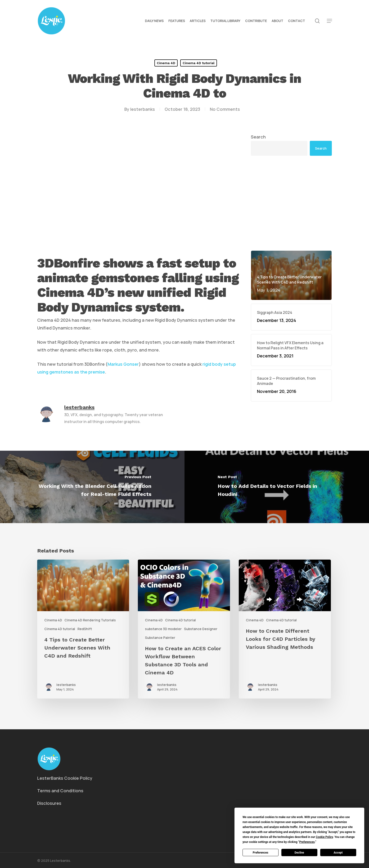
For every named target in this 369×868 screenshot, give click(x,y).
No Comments (225, 109)
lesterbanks (143, 109)
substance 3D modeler (163, 629)
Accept (338, 853)
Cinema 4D (166, 63)
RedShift (85, 629)
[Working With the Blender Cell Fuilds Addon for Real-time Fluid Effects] (92, 487)
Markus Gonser (123, 364)
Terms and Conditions (60, 791)
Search (258, 137)
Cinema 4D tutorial (199, 63)
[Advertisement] (291, 203)
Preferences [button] (307, 842)
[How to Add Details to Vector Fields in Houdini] (277, 487)
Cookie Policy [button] (324, 837)
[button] (329, 21)
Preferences (261, 853)
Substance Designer (201, 629)
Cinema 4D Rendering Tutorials (90, 620)
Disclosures (49, 803)
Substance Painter (160, 638)
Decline (299, 853)
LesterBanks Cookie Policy (65, 778)
